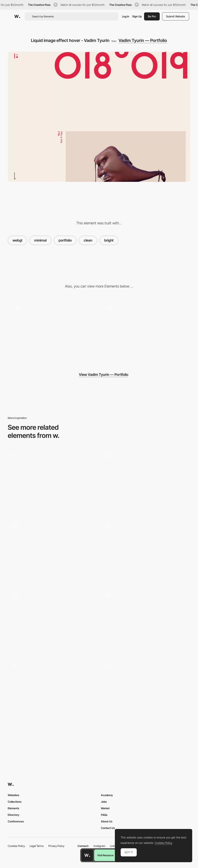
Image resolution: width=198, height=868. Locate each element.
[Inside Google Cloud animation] (52, 481)
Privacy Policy (56, 846)
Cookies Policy (16, 846)
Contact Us (108, 828)
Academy (107, 795)
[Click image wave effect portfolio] (146, 690)
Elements (13, 808)
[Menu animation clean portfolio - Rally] (52, 551)
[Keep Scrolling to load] (52, 690)
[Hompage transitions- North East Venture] (146, 620)
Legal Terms (37, 846)
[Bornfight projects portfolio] (146, 481)
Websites (13, 795)
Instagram (99, 846)
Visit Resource (105, 855)
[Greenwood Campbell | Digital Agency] (52, 620)
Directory (14, 815)
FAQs (104, 815)
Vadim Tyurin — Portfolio (143, 40)
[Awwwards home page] (87, 855)
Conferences (16, 821)
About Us (107, 821)
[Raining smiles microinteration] (146, 551)
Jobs (104, 802)
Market (105, 808)
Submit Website (176, 16)
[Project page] (52, 331)
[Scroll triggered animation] (146, 331)
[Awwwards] (17, 16)
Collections (15, 802)
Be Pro (152, 16)
